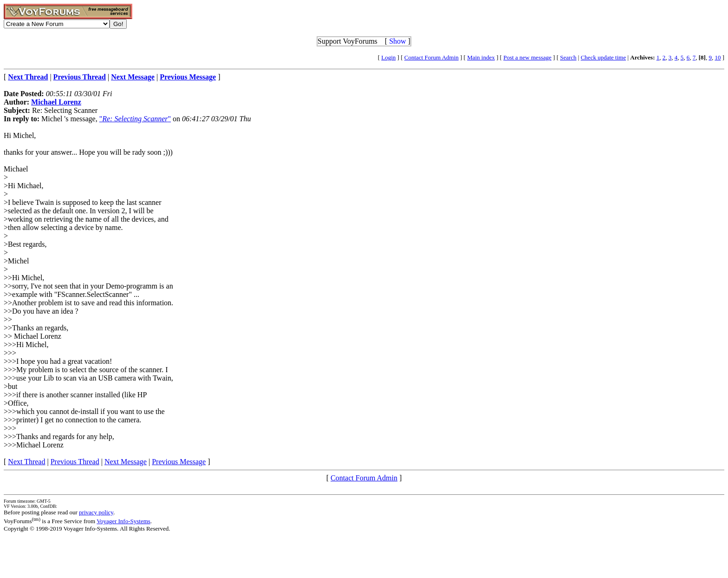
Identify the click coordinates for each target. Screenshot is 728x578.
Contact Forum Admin (432, 57)
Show (397, 41)
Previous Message (179, 462)
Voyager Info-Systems (123, 521)
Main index (481, 57)
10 (718, 57)
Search (568, 57)
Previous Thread (75, 462)
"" (135, 119)
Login (388, 57)
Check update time (603, 57)
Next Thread (26, 462)
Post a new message (527, 57)
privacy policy (96, 512)
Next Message (126, 462)
